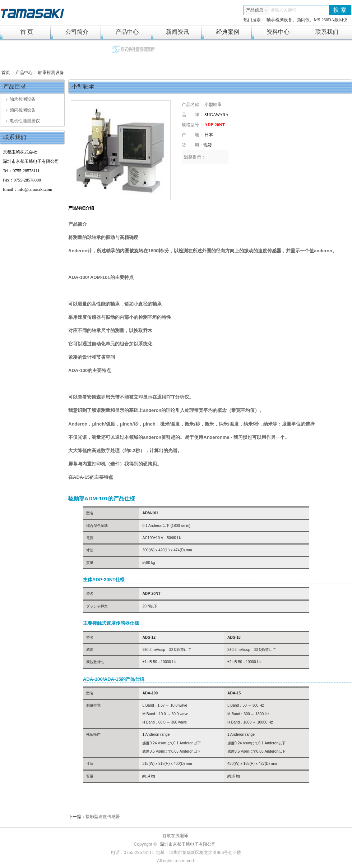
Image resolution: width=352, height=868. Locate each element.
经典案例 (220, 32)
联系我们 (327, 32)
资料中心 (270, 32)
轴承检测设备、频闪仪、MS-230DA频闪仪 (307, 20)
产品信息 (257, 10)
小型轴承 (213, 105)
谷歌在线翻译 (175, 836)
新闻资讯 (170, 32)
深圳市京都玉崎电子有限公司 (188, 844)
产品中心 (120, 32)
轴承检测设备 (51, 73)
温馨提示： (195, 157)
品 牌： (193, 115)
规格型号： (193, 125)
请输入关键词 (283, 10)
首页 (6, 73)
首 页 (17, 32)
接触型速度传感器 (103, 817)
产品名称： (193, 105)
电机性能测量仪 (23, 121)
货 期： (193, 145)
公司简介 (69, 32)
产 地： (193, 135)
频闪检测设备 (21, 110)
